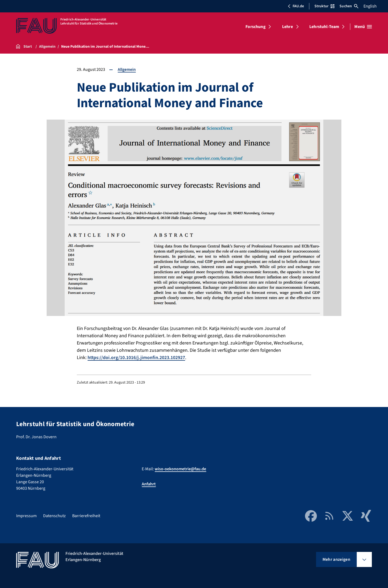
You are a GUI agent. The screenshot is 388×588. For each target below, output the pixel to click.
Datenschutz (54, 516)
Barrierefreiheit (86, 516)
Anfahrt (149, 484)
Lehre (287, 27)
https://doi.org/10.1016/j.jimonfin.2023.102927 (137, 358)
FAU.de (296, 6)
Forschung (255, 27)
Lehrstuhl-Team (324, 27)
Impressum (26, 516)
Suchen (349, 6)
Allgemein (127, 69)
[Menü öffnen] (363, 27)
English (370, 6)
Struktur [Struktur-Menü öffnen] (324, 6)
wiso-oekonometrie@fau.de (180, 469)
